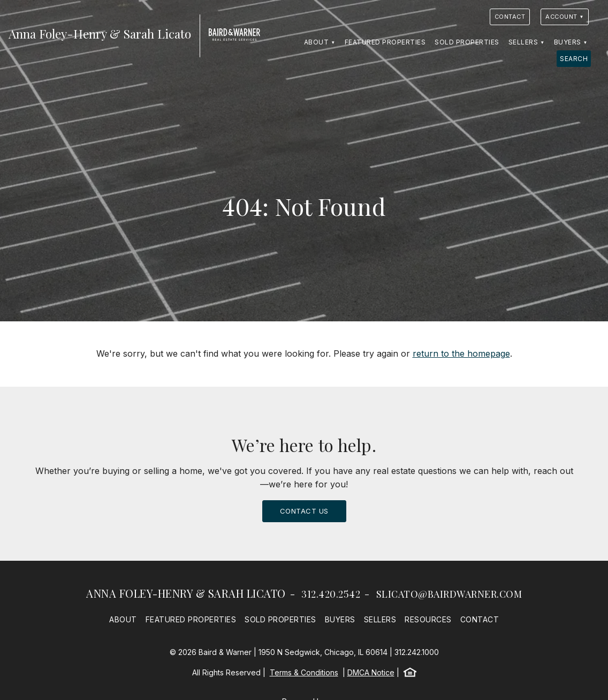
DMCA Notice (371, 672)
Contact (510, 17)
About (317, 42)
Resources (428, 619)
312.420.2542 (331, 594)
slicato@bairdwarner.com (449, 594)
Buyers (568, 42)
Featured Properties (385, 42)
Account (561, 17)
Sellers (523, 42)
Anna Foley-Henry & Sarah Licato (186, 593)
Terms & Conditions (304, 672)
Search (574, 59)
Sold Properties (467, 42)
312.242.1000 (417, 652)
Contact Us (304, 511)
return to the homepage (461, 353)
